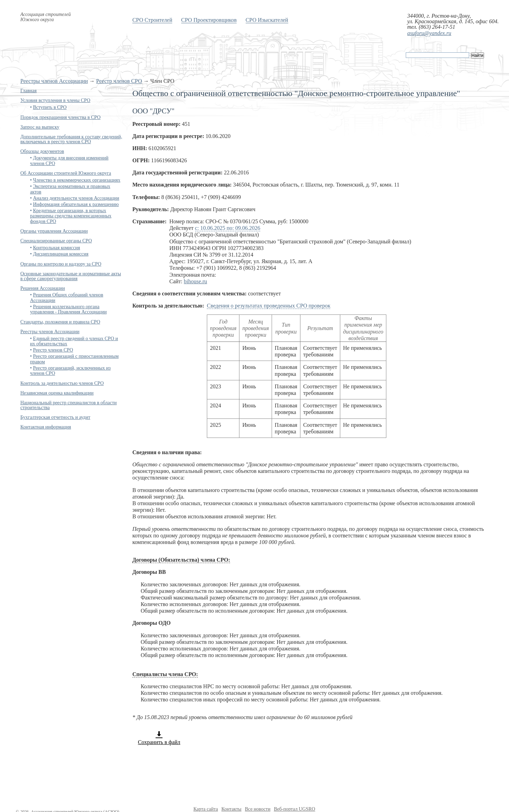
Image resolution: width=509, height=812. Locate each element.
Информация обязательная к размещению (76, 204)
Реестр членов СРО (119, 81)
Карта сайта (206, 809)
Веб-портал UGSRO (294, 809)
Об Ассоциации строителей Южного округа (66, 173)
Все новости (258, 809)
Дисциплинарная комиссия (61, 254)
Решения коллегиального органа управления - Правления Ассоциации (68, 309)
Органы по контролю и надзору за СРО (61, 264)
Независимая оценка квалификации (57, 393)
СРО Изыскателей (267, 20)
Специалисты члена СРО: (165, 674)
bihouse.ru (196, 281)
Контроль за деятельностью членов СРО (62, 383)
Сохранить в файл (159, 738)
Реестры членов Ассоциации (54, 81)
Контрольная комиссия (56, 248)
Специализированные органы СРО (56, 241)
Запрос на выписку (40, 127)
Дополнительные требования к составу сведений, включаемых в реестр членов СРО (71, 139)
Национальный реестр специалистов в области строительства (69, 405)
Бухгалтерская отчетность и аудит (55, 417)
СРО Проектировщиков (209, 20)
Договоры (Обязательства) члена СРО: (181, 560)
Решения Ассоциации (43, 288)
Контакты (231, 809)
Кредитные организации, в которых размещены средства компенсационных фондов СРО (71, 216)
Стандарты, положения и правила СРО (60, 322)
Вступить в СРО (50, 107)
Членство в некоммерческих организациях (77, 180)
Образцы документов (42, 151)
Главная (29, 91)
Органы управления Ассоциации (54, 231)
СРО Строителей (152, 20)
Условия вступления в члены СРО (55, 100)
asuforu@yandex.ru (429, 33)
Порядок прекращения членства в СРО (60, 117)
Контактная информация (46, 427)
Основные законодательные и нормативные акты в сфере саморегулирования (71, 276)
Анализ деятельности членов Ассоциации (76, 198)
